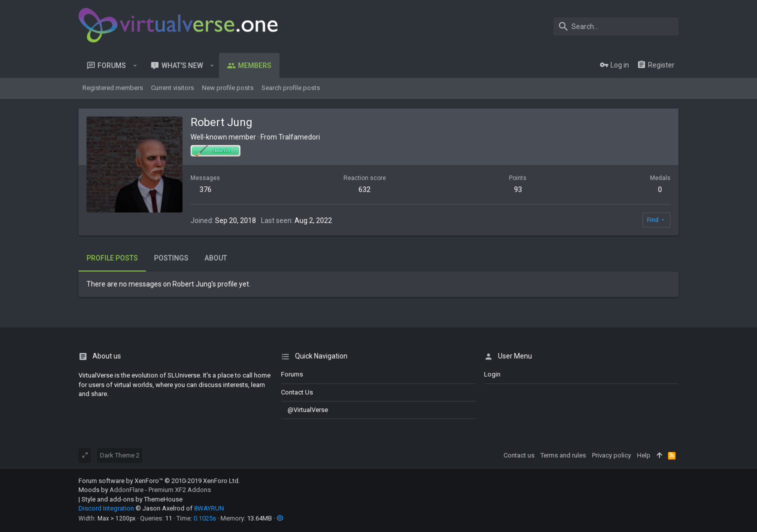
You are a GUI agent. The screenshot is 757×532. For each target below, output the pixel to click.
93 (518, 189)
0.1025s (205, 518)
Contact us (297, 392)
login (492, 374)
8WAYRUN (209, 508)
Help (644, 455)
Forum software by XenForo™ (159, 481)
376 (205, 189)
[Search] (616, 26)
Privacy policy (611, 455)
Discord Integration (106, 508)
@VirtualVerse (304, 410)
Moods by (145, 490)
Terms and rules (563, 455)
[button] (135, 65)
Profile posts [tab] (112, 258)
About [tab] (216, 258)
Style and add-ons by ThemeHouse (132, 499)
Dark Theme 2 (120, 455)
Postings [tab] (171, 258)
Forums (292, 374)
